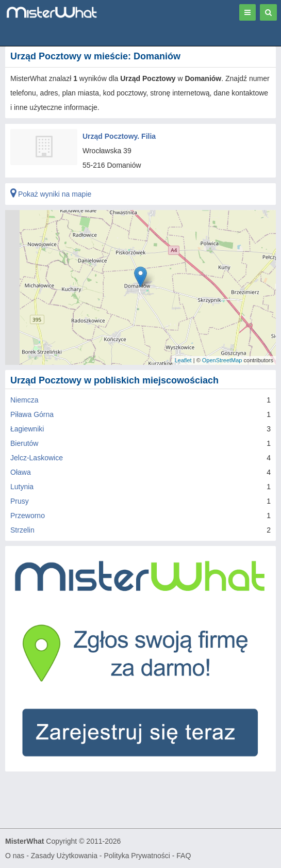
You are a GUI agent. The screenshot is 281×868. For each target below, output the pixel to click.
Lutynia (22, 487)
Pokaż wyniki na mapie (51, 194)
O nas (15, 856)
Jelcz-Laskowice (37, 458)
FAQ (184, 856)
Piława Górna (32, 414)
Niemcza (24, 400)
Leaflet (183, 360)
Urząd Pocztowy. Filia (119, 136)
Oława (21, 472)
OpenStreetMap (222, 360)
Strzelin (22, 530)
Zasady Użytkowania (64, 856)
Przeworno (28, 516)
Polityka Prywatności (137, 856)
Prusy (20, 501)
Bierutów (24, 443)
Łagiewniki (27, 429)
